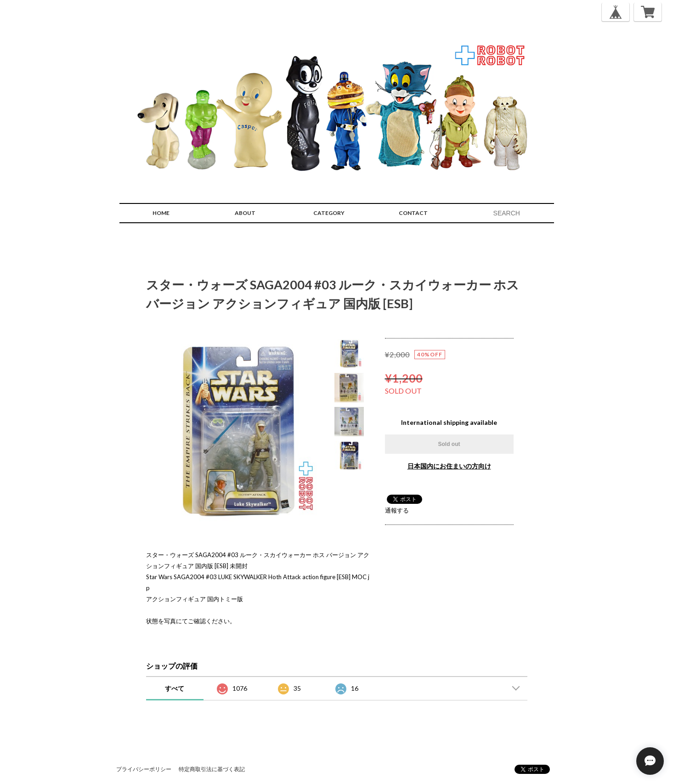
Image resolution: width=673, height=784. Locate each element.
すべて (175, 688)
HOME (161, 213)
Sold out (449, 444)
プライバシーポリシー (144, 769)
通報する (397, 510)
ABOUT (245, 213)
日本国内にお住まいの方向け (449, 466)
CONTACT (413, 213)
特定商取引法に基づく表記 (212, 769)
